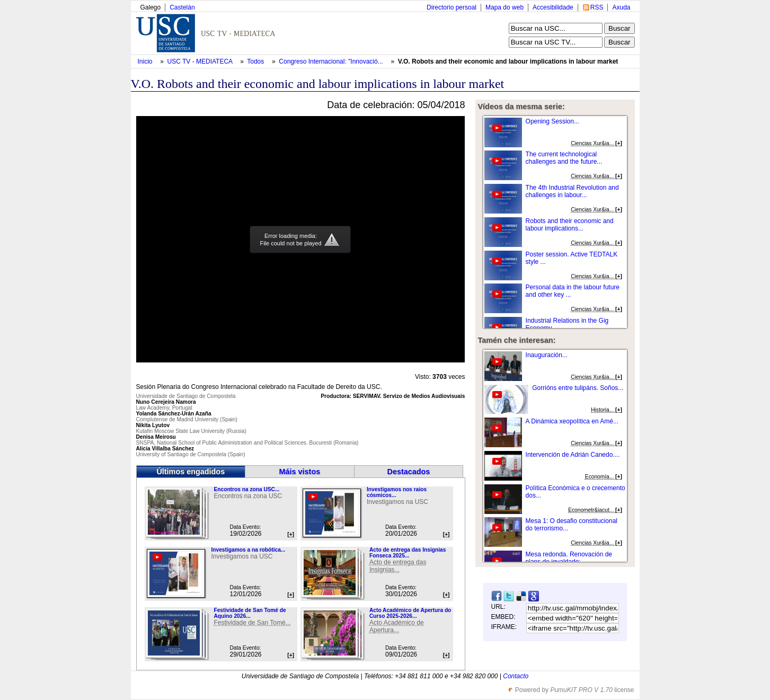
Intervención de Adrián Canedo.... (573, 455)
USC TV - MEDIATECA (201, 61)
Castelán (182, 7)
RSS (597, 7)
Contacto (516, 676)
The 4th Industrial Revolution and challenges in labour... (572, 191)
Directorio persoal (452, 7)
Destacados (409, 472)
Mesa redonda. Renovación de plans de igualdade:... (569, 558)
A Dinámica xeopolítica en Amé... (572, 421)
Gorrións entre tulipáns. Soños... (578, 388)
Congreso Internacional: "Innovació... (331, 61)
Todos (256, 61)
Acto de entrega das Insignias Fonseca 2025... (408, 553)
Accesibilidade (553, 7)
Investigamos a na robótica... (248, 550)
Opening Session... (552, 121)
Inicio (146, 61)
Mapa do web (505, 7)
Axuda (621, 7)
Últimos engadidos (191, 472)
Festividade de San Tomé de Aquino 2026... (250, 613)
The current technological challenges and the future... (564, 158)
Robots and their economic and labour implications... (570, 225)
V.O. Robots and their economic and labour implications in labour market (508, 61)
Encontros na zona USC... (246, 489)
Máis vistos (300, 472)
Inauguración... (547, 355)
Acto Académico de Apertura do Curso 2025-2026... (410, 613)
